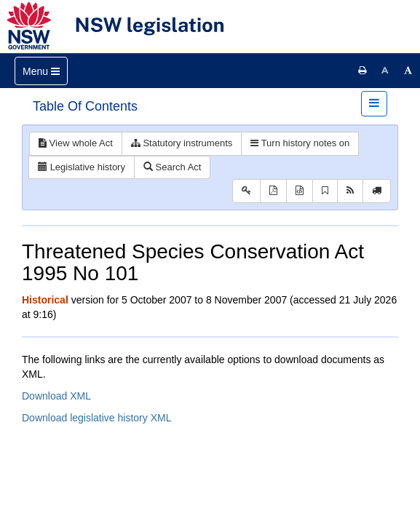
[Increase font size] (408, 71)
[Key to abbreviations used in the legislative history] (246, 191)
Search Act (172, 167)
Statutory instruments (182, 143)
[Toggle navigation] (41, 71)
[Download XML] (300, 191)
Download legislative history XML (96, 418)
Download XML (56, 396)
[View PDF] (273, 191)
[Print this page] (362, 71)
